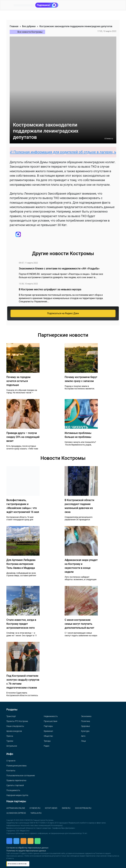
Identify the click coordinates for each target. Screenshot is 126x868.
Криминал (48, 731)
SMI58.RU (66, 808)
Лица (83, 741)
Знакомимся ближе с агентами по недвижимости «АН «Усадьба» (59, 269)
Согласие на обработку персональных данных (27, 848)
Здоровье (85, 726)
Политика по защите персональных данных (26, 851)
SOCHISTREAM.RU (83, 808)
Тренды (47, 741)
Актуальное (12, 746)
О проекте (11, 761)
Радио (47, 746)
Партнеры (48, 726)
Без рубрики (29, 26)
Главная (14, 26)
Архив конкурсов (14, 731)
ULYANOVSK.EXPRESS (16, 813)
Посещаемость (13, 790)
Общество (48, 736)
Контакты (11, 771)
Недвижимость (51, 716)
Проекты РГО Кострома (17, 721)
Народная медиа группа (17, 795)
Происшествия (51, 721)
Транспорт (11, 716)
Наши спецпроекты (15, 726)
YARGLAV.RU (36, 813)
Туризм (10, 741)
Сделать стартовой (15, 785)
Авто (83, 736)
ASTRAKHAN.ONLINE (16, 808)
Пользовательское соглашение (21, 776)
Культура (85, 731)
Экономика (86, 716)
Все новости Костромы (30, 32)
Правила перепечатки (16, 780)
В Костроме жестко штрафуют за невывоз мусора (50, 289)
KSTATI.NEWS (51, 808)
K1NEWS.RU (35, 808)
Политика (85, 721)
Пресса (10, 736)
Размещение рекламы (16, 766)
